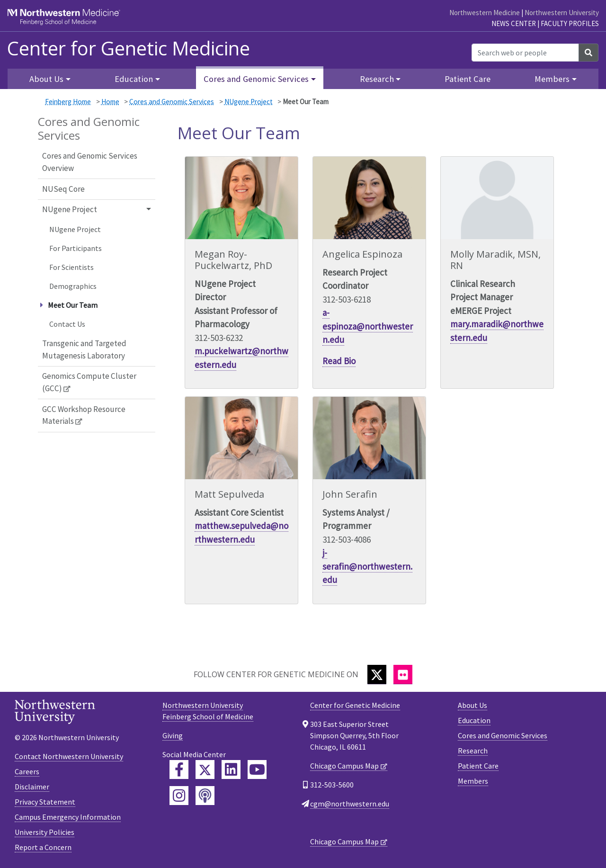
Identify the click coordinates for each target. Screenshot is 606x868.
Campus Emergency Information (68, 817)
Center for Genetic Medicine (129, 48)
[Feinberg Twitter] (205, 770)
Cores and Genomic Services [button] (256, 79)
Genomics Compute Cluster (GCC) (89, 382)
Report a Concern (43, 847)
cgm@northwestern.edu (350, 804)
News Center (514, 23)
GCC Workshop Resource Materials (84, 415)
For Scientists (71, 267)
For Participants (76, 248)
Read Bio (339, 361)
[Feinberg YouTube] (257, 770)
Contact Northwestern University (69, 756)
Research (473, 751)
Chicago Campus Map (344, 766)
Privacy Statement (45, 802)
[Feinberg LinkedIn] (231, 770)
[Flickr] (403, 675)
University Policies (45, 832)
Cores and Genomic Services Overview (90, 162)
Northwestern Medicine (485, 13)
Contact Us (67, 324)
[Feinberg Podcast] (205, 796)
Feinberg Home (68, 102)
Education (474, 720)
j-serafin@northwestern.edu (367, 566)
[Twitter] (377, 675)
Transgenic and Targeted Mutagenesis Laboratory (84, 349)
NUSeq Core (63, 189)
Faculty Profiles (570, 23)
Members (473, 781)
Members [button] (552, 79)
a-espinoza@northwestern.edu (368, 326)
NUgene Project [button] (70, 209)
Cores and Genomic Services (172, 102)
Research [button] (377, 79)
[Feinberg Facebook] (179, 770)
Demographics (73, 286)
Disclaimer (32, 787)
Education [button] (134, 79)
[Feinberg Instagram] (179, 796)
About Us (472, 705)
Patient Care (468, 79)
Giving (173, 735)
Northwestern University (562, 13)
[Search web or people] (525, 53)
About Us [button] (46, 79)
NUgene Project (249, 102)
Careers (27, 771)
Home (110, 102)
